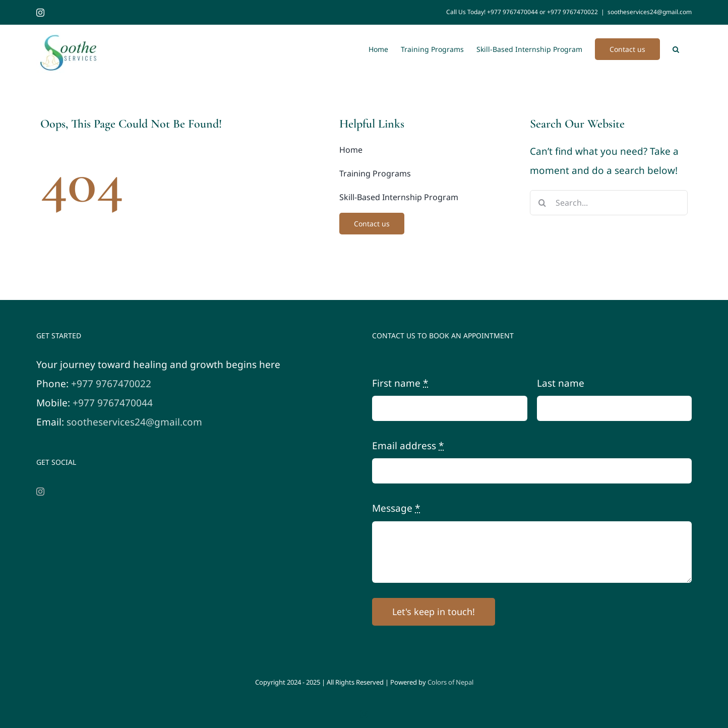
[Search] (542, 203)
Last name (561, 383)
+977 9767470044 (113, 403)
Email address (408, 446)
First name (400, 383)
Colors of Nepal (450, 682)
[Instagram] (40, 492)
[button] (676, 48)
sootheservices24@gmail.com (650, 12)
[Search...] (609, 203)
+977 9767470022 (111, 384)
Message (396, 508)
